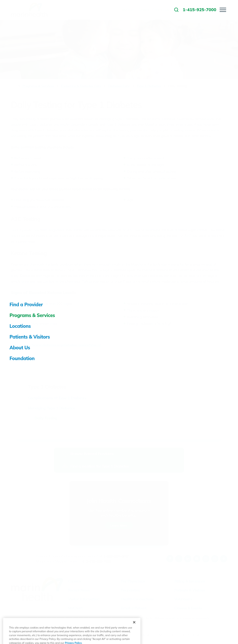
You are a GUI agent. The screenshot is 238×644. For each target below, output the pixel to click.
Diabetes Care (119, 86)
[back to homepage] (13, 86)
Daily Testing (46, 418)
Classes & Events (188, 608)
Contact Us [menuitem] (161, 10)
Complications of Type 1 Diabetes (57, 398)
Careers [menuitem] (143, 10)
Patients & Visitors (190, 590)
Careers (74, 581)
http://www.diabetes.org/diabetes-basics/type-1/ (62, 345)
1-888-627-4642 (116, 556)
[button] (223, 10)
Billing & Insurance (190, 581)
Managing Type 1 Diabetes (51, 408)
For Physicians (133, 581)
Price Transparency (143, 635)
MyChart (75, 608)
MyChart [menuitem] (128, 10)
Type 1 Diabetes (149, 86)
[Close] (134, 632)
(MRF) (162, 635)
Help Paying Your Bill (185, 635)
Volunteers (183, 599)
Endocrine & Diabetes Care (81, 86)
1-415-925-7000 (98, 561)
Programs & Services (38, 86)
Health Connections (138, 599)
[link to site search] (176, 10)
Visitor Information (84, 599)
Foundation (131, 590)
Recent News (79, 590)
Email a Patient (134, 608)
